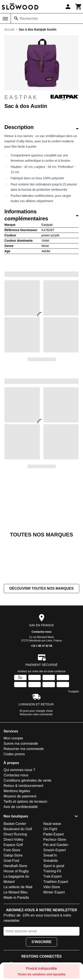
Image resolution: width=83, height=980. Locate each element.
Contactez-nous (42, 632)
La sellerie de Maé (18, 887)
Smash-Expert (55, 850)
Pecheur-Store (55, 840)
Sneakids (51, 861)
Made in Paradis (16, 898)
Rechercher (29, 19)
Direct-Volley (14, 840)
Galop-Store (13, 855)
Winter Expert (54, 892)
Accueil (9, 29)
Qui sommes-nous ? (19, 770)
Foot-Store (12, 850)
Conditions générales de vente (27, 781)
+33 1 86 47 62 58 (41, 646)
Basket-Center (15, 824)
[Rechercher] (16, 18)
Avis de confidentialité (21, 807)
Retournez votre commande (36, 715)
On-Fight (50, 829)
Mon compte (13, 738)
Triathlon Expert (56, 882)
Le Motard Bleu (16, 892)
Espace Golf (13, 845)
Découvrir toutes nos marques (41, 589)
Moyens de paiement (20, 796)
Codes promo (14, 754)
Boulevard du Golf (18, 829)
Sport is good (54, 866)
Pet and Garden (56, 845)
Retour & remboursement (23, 786)
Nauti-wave (52, 824)
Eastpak (41, 97)
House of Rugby (16, 871)
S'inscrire (41, 942)
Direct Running (15, 834)
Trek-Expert (53, 876)
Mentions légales (17, 791)
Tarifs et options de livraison (25, 802)
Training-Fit (52, 871)
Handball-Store (15, 866)
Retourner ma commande (24, 749)
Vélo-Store (52, 887)
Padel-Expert (54, 834)
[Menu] (5, 19)
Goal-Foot (11, 861)
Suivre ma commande (21, 744)
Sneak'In (50, 855)
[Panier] (79, 7)
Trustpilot (73, 692)
